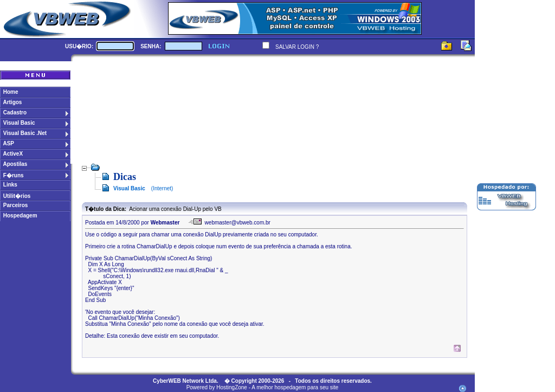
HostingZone (232, 387)
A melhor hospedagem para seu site (295, 387)
